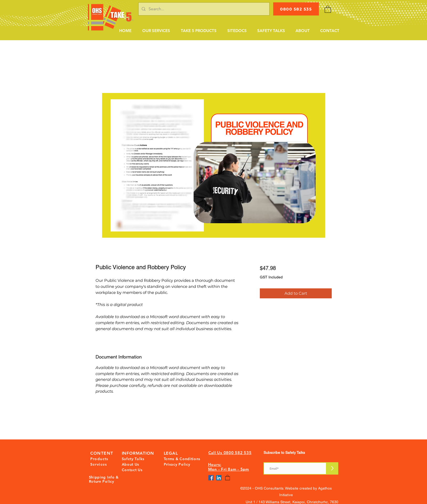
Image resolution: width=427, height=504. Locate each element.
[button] (156, 31)
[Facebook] (211, 478)
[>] (332, 468)
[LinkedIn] (219, 478)
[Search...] (203, 9)
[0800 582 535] (296, 9)
